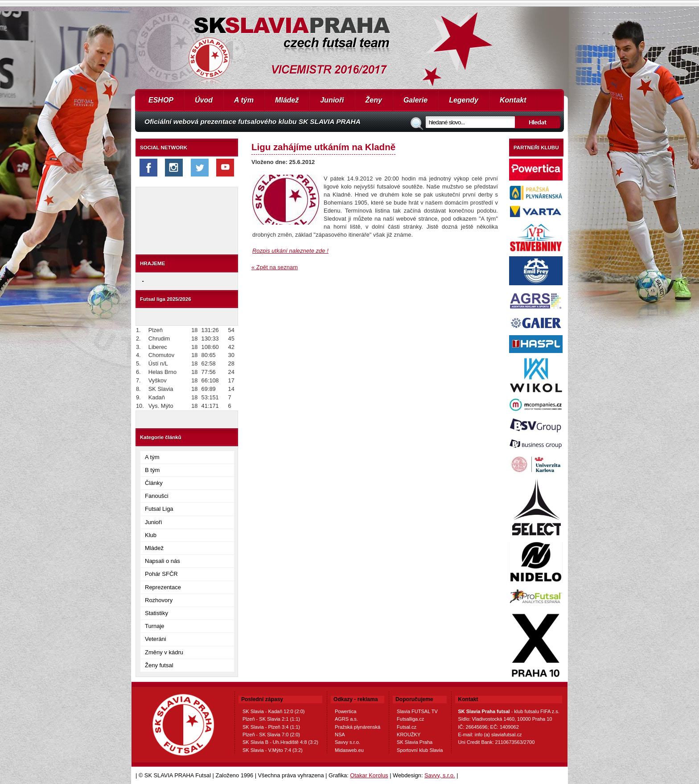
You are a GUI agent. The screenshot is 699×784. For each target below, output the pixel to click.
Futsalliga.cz (410, 719)
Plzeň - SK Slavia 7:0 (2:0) (271, 735)
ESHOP (161, 100)
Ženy (374, 100)
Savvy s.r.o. (347, 742)
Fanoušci (157, 496)
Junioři (332, 100)
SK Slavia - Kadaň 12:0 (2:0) (273, 711)
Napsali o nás (162, 561)
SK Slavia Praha (415, 742)
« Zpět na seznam (275, 267)
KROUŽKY (409, 735)
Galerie (415, 100)
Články (154, 483)
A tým (244, 100)
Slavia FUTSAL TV (417, 711)
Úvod (204, 100)
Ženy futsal (159, 665)
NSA (340, 735)
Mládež (287, 100)
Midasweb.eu (349, 750)
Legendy (464, 100)
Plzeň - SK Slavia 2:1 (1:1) (271, 719)
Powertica (345, 711)
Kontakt (513, 100)
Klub (151, 535)
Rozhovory (159, 600)
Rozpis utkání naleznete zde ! (290, 251)
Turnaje (155, 626)
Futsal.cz (407, 727)
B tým (152, 470)
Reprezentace (163, 587)
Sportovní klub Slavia (420, 750)
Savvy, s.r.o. (440, 775)
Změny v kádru (164, 652)
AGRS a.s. (346, 719)
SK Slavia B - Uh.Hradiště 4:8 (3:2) (280, 742)
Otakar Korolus (369, 775)
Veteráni (156, 639)
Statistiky (156, 613)
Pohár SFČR (161, 574)
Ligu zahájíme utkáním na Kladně (323, 147)
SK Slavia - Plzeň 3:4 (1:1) (271, 727)
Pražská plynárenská (358, 727)
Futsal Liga (159, 509)
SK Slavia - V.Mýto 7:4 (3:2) (273, 750)
